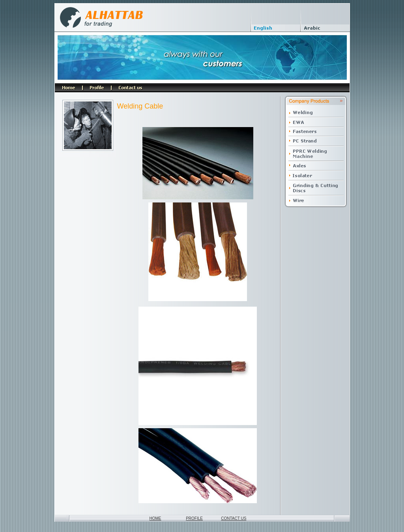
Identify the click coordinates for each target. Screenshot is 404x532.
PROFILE (194, 518)
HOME (155, 518)
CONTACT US (234, 518)
